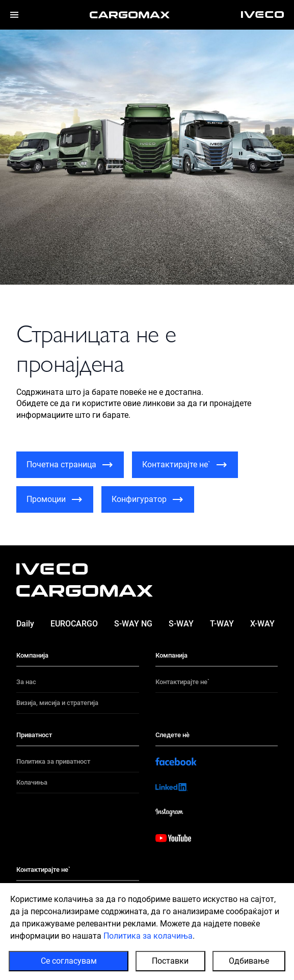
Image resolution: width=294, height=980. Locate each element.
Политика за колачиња (148, 936)
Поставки (170, 961)
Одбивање (249, 961)
